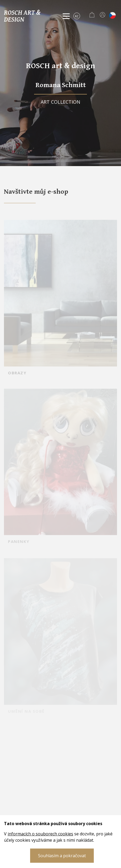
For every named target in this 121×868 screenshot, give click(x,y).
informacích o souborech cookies (40, 834)
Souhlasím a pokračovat (62, 856)
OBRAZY (17, 378)
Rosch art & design (22, 16)
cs (112, 15)
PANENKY (19, 547)
